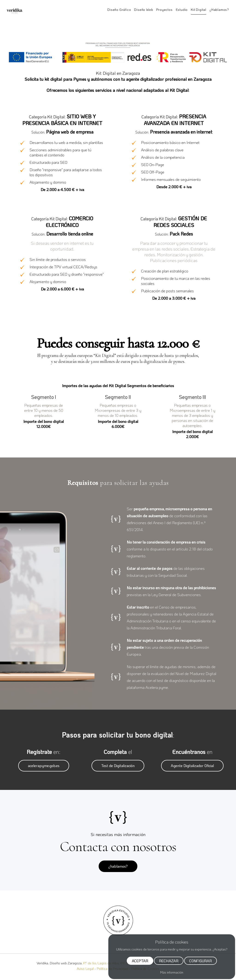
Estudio (182, 10)
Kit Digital (199, 10)
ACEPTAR (140, 962)
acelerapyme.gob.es (44, 766)
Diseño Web (144, 10)
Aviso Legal (85, 968)
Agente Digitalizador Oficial (192, 766)
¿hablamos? (118, 866)
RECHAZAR (169, 962)
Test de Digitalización (118, 766)
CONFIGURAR (201, 962)
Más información (172, 972)
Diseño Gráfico (119, 10)
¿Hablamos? (219, 10)
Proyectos (164, 10)
